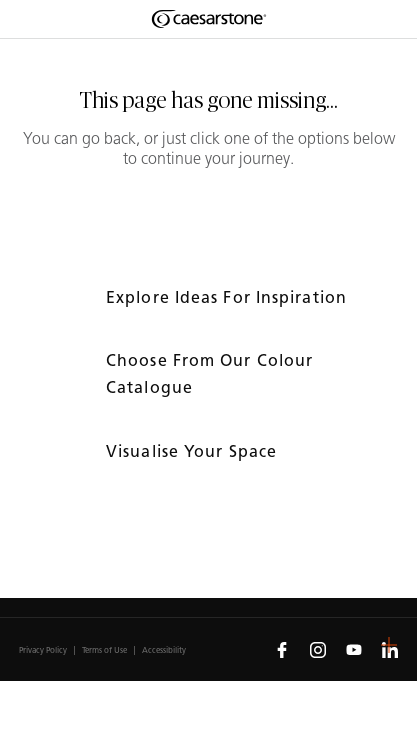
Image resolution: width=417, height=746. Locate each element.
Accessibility (164, 650)
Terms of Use (104, 650)
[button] (389, 645)
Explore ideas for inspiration (229, 297)
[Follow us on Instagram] (318, 649)
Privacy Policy (43, 650)
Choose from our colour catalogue (209, 374)
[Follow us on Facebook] (282, 649)
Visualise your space (194, 451)
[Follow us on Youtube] (354, 649)
